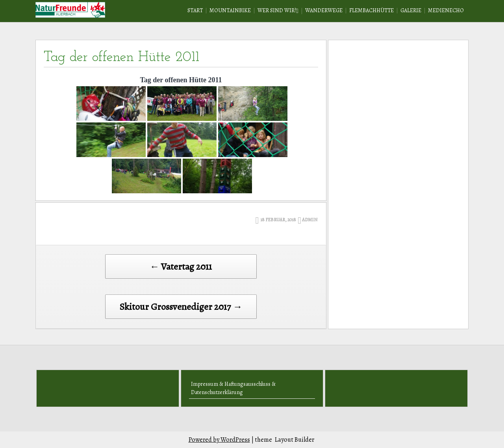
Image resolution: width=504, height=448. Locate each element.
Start (195, 10)
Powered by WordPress (219, 440)
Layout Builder (295, 440)
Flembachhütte (372, 10)
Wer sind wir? (277, 10)
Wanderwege (324, 10)
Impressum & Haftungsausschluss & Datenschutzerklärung (233, 388)
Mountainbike (230, 10)
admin (310, 220)
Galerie (411, 10)
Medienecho (446, 10)
